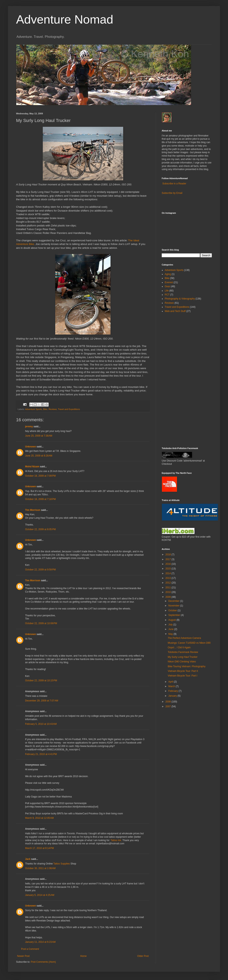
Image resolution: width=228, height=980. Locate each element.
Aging (168, 274)
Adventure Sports (33, 409)
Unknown (31, 447)
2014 (169, 573)
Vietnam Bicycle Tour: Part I (183, 676)
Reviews (53, 409)
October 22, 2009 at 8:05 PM (40, 529)
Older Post (143, 956)
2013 (169, 578)
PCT (167, 295)
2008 (169, 702)
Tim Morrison (33, 510)
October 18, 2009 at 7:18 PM (40, 499)
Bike (45, 409)
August (172, 620)
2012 (169, 583)
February (173, 691)
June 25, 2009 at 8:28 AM (39, 456)
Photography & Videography (180, 299)
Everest (169, 282)
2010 (169, 592)
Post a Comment (30, 949)
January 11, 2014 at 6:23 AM (40, 942)
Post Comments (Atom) (43, 962)
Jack (28, 859)
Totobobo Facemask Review (183, 652)
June (171, 629)
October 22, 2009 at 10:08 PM (41, 623)
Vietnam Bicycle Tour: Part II (183, 671)
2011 (169, 588)
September (175, 615)
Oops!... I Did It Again (179, 647)
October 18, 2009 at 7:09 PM (40, 476)
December (174, 601)
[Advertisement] (174, 380)
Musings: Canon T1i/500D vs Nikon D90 (189, 643)
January (173, 696)
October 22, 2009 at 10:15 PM (41, 681)
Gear (167, 286)
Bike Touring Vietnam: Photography (187, 666)
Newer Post (23, 956)
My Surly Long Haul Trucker (183, 657)
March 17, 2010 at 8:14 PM (39, 848)
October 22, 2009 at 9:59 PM (40, 570)
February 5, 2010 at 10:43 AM (41, 724)
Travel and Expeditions (69, 409)
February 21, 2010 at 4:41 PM (41, 754)
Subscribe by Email (172, 193)
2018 (169, 555)
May (171, 634)
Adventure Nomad (65, 19)
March (172, 686)
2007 (169, 706)
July (171, 625)
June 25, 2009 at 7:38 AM (39, 436)
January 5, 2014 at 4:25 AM (40, 895)
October (173, 610)
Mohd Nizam (32, 467)
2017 (169, 559)
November (174, 606)
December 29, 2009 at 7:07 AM (42, 701)
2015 (169, 569)
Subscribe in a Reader (174, 184)
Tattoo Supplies (62, 864)
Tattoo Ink (116, 840)
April (171, 682)
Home (83, 956)
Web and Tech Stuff (175, 311)
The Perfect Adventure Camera (184, 638)
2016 (169, 564)
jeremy (29, 426)
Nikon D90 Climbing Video (182, 662)
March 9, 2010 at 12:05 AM (39, 818)
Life (167, 291)
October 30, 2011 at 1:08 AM (40, 868)
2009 (169, 597)
